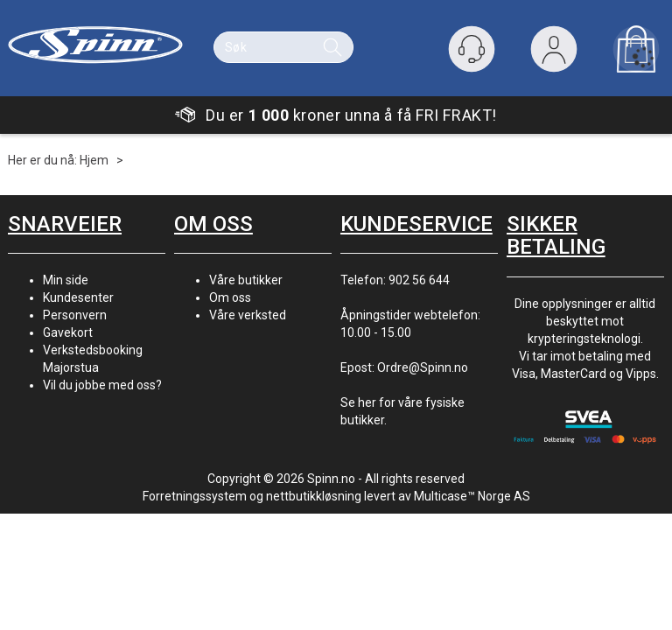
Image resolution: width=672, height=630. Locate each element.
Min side (66, 280)
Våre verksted (248, 315)
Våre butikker (246, 280)
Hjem (94, 160)
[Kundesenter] (472, 49)
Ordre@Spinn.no (423, 367)
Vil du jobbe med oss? (102, 385)
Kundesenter (78, 297)
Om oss (230, 297)
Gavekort (68, 332)
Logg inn (554, 53)
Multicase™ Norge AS (472, 496)
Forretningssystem (195, 496)
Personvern (75, 315)
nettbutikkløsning (314, 496)
